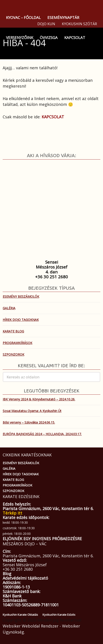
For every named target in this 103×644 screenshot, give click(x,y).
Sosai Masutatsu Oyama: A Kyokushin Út (32, 411)
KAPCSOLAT (75, 38)
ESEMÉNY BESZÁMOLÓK (21, 296)
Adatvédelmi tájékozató (25, 578)
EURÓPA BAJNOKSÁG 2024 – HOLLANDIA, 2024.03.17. (42, 434)
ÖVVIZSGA (49, 38)
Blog (7, 574)
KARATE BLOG (13, 331)
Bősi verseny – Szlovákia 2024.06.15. (29, 422)
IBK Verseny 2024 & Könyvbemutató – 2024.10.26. (39, 399)
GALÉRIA (9, 308)
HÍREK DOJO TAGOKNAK (21, 320)
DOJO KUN (46, 24)
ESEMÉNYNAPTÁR (63, 17)
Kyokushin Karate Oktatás (20, 615)
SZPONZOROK (13, 354)
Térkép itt (12, 513)
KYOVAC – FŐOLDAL (23, 17)
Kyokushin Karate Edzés (59, 615)
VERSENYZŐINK (20, 38)
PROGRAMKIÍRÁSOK (17, 343)
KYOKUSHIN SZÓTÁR (79, 24)
